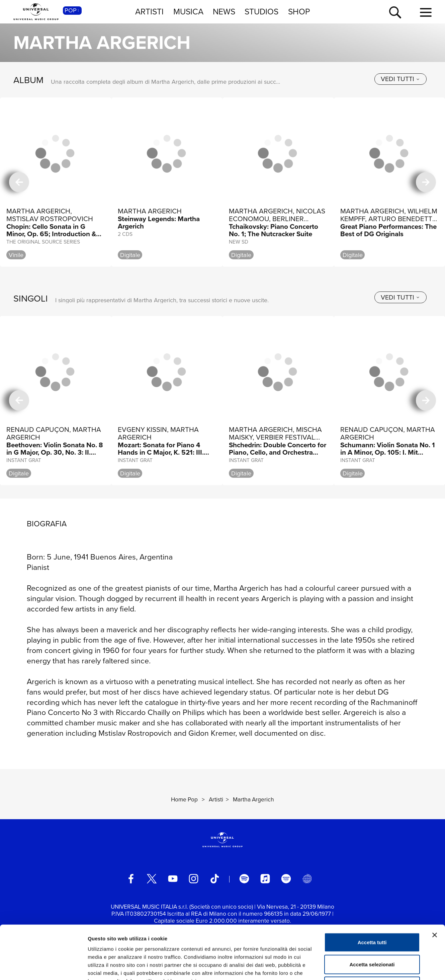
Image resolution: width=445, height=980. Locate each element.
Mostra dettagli (352, 967)
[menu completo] (426, 13)
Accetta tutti (372, 892)
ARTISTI (149, 12)
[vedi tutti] (400, 79)
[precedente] (19, 182)
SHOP (299, 12)
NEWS (224, 12)
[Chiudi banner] (435, 885)
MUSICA (188, 12)
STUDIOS (261, 12)
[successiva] (426, 182)
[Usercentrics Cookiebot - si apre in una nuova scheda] (43, 967)
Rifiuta (372, 936)
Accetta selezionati (372, 914)
